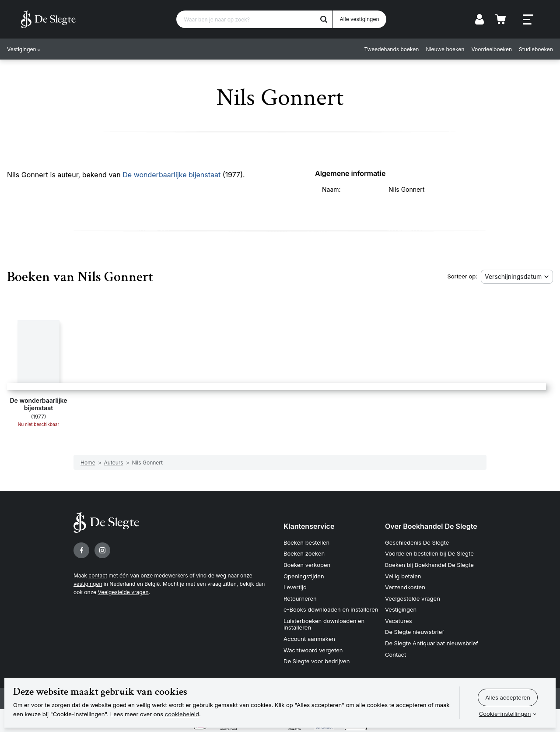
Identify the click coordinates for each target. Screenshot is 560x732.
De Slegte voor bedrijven (317, 661)
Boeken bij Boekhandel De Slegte (429, 565)
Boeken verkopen (307, 565)
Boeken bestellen (306, 542)
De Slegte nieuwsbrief (415, 632)
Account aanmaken (309, 639)
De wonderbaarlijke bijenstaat (171, 175)
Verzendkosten (405, 587)
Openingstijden (304, 576)
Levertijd (295, 587)
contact (98, 575)
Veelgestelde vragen (123, 592)
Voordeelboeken (492, 49)
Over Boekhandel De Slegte (431, 526)
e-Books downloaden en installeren (331, 609)
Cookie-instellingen (505, 714)
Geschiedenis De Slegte (417, 542)
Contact (395, 655)
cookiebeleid (182, 714)
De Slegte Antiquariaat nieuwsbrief (432, 643)
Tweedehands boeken (392, 49)
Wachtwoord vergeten (313, 650)
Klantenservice (309, 526)
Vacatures (399, 621)
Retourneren (300, 598)
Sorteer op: (462, 276)
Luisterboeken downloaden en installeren (324, 624)
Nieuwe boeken (445, 49)
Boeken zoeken (304, 553)
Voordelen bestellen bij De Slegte (429, 553)
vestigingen (88, 584)
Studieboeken (536, 49)
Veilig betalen (403, 576)
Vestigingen (22, 49)
